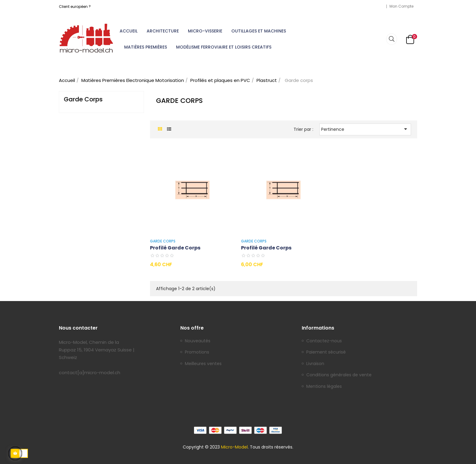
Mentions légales (324, 387)
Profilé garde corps (175, 248)
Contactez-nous (324, 341)
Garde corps (83, 99)
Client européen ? (75, 7)
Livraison (315, 364)
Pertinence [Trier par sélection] (365, 129)
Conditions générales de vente (339, 375)
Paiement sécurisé (326, 352)
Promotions (197, 352)
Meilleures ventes (203, 364)
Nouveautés (198, 341)
